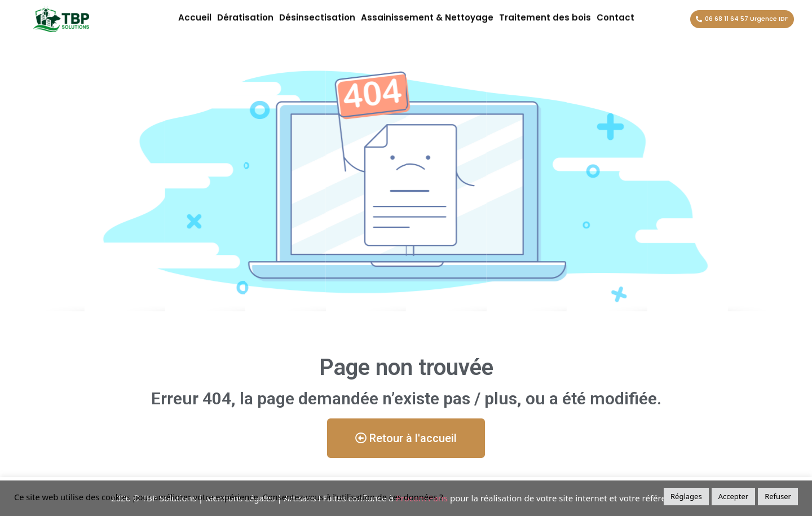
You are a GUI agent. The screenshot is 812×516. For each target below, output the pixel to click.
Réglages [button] (686, 496)
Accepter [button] (734, 496)
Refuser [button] (778, 496)
